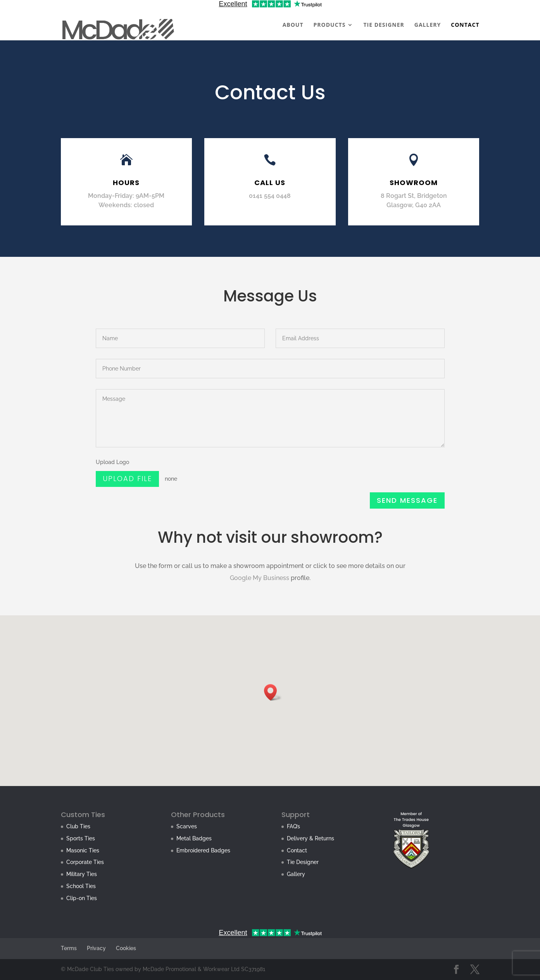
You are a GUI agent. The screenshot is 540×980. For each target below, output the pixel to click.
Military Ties (82, 874)
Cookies (126, 948)
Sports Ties (81, 838)
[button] (273, 692)
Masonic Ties (83, 850)
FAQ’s (293, 826)
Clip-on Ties (82, 898)
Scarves (187, 826)
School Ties (81, 886)
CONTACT (465, 25)
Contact (297, 850)
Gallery (296, 874)
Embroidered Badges (203, 850)
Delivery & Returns (311, 838)
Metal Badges (194, 838)
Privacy (96, 948)
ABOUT (293, 25)
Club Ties (78, 826)
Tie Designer (303, 862)
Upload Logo (115, 465)
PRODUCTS (330, 25)
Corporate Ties (85, 862)
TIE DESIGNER (384, 25)
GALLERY (428, 25)
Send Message (407, 500)
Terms (69, 948)
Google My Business (260, 578)
